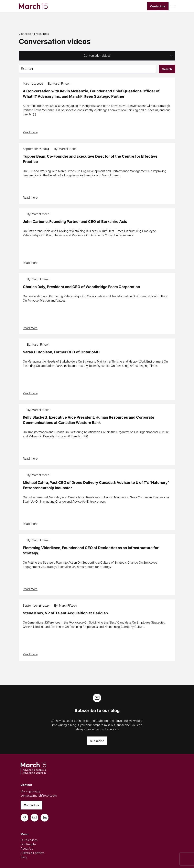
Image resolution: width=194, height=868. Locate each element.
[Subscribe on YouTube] (35, 818)
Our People (28, 844)
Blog (24, 857)
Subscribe (97, 741)
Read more (30, 132)
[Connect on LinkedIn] (45, 818)
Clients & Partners (33, 853)
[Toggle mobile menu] (172, 6)
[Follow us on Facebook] (25, 818)
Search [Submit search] (167, 69)
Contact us (158, 6)
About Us (27, 849)
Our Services (29, 840)
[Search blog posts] (87, 69)
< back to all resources (34, 34)
